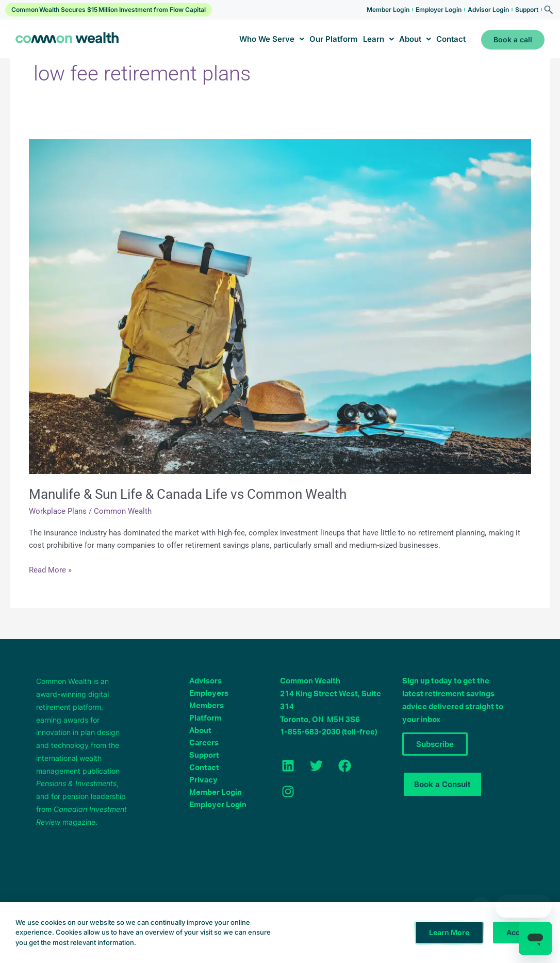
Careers (204, 743)
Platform (205, 718)
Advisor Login (488, 10)
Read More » (50, 569)
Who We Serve (272, 39)
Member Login (388, 10)
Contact (451, 39)
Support (527, 10)
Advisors (205, 681)
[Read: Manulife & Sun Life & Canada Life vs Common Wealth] (280, 306)
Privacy (203, 780)
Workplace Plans (58, 511)
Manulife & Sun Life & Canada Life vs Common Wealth (188, 494)
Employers (209, 693)
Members (207, 706)
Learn (378, 39)
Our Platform (334, 39)
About (415, 39)
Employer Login (439, 10)
